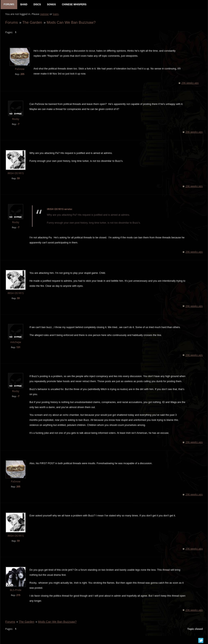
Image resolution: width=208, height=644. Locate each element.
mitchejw (15, 343)
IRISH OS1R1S (15, 174)
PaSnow (19, 70)
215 (18, 596)
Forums (11, 24)
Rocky (15, 120)
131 (18, 348)
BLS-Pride (15, 591)
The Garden (32, 24)
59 (18, 180)
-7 (18, 125)
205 (22, 75)
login (55, 15)
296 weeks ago (191, 84)
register (44, 15)
